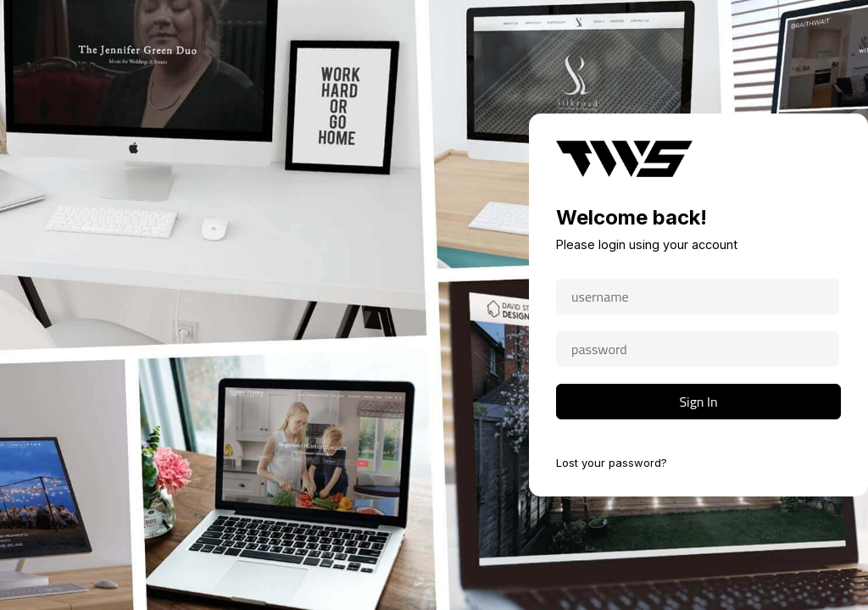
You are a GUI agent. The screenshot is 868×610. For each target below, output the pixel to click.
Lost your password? (612, 463)
